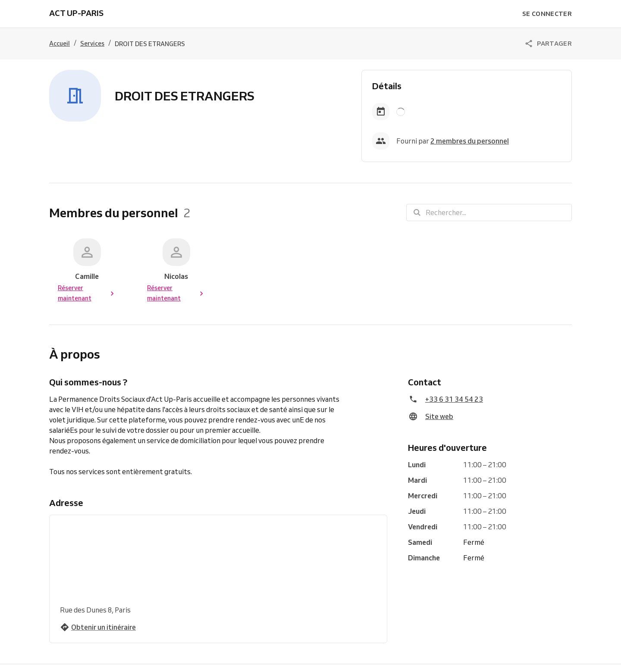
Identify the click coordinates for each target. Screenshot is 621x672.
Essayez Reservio (302, 662)
